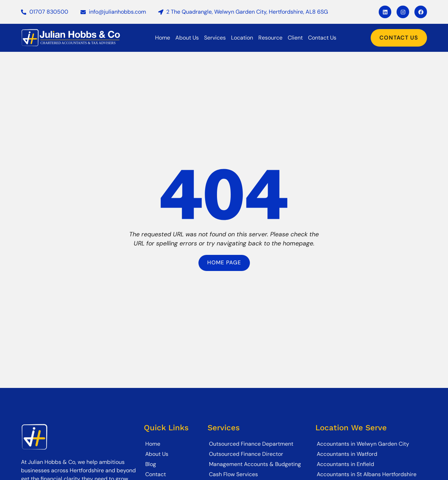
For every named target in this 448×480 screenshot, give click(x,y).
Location (242, 38)
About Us (187, 38)
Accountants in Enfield (346, 464)
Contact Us (322, 38)
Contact (156, 474)
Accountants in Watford (347, 454)
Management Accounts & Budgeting (255, 464)
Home (163, 38)
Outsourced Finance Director (246, 454)
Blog (151, 464)
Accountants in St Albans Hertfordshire (367, 474)
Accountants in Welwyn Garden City (363, 444)
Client (295, 38)
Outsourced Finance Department (251, 444)
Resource (270, 38)
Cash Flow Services (234, 474)
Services (215, 38)
